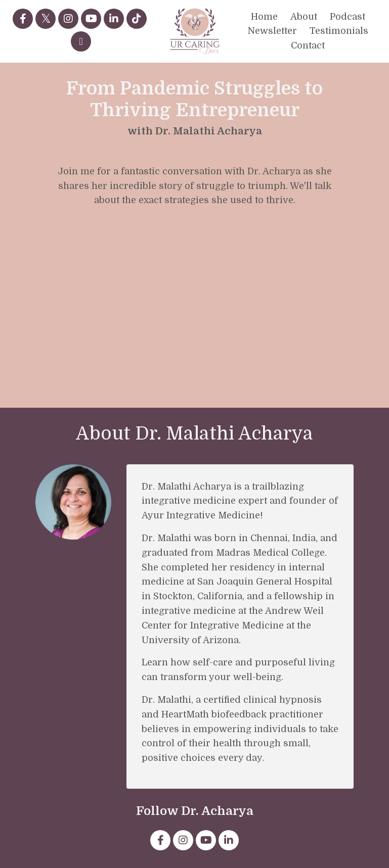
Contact (308, 45)
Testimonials (339, 31)
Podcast (348, 17)
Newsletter (272, 31)
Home (264, 17)
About (304, 17)
